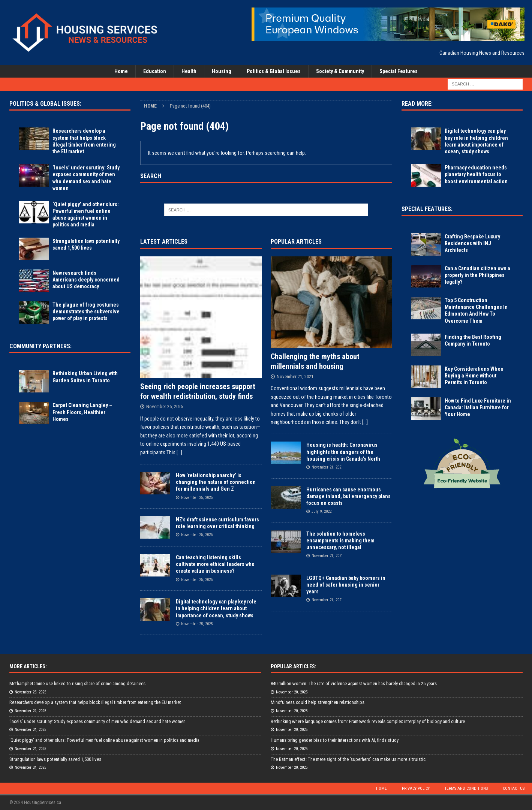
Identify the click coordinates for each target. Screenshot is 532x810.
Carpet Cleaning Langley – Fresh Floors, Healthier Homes (82, 412)
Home (121, 71)
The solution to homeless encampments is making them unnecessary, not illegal (340, 540)
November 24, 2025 (30, 711)
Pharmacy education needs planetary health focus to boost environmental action (476, 174)
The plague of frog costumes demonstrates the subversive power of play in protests (86, 311)
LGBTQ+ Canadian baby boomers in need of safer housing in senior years (346, 585)
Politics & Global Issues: (45, 104)
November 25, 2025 (165, 406)
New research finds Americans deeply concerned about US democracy (86, 280)
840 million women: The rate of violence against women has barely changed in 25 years (354, 683)
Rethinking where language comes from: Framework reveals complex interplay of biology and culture (368, 721)
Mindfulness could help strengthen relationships (318, 702)
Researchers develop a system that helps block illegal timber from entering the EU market (95, 702)
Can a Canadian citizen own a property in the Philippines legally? (477, 275)
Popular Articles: (294, 666)
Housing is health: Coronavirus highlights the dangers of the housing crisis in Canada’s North (343, 452)
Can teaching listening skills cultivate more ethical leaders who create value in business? (215, 564)
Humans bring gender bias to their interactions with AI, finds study (335, 740)
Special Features (399, 71)
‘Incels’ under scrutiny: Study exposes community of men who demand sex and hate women (97, 721)
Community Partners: (40, 346)
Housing (222, 71)
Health (189, 71)
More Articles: (28, 666)
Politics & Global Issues (274, 71)
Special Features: (427, 209)
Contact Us (514, 788)
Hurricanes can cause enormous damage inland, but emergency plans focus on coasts (348, 496)
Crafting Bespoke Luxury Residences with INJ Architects (472, 243)
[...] (179, 452)
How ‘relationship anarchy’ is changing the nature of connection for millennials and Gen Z (216, 482)
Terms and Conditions (466, 788)
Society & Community (340, 71)
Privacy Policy (416, 788)
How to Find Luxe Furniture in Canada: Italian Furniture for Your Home (478, 407)
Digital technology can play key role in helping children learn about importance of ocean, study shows (216, 608)
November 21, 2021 (295, 377)
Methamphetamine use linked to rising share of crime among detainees (77, 683)
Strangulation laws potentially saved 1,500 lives (55, 759)
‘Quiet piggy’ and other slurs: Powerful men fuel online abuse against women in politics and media (104, 740)
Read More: (417, 104)
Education (155, 71)
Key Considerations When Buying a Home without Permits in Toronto (474, 376)
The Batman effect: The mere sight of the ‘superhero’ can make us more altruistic (348, 759)
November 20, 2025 (292, 692)
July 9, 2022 (321, 511)
